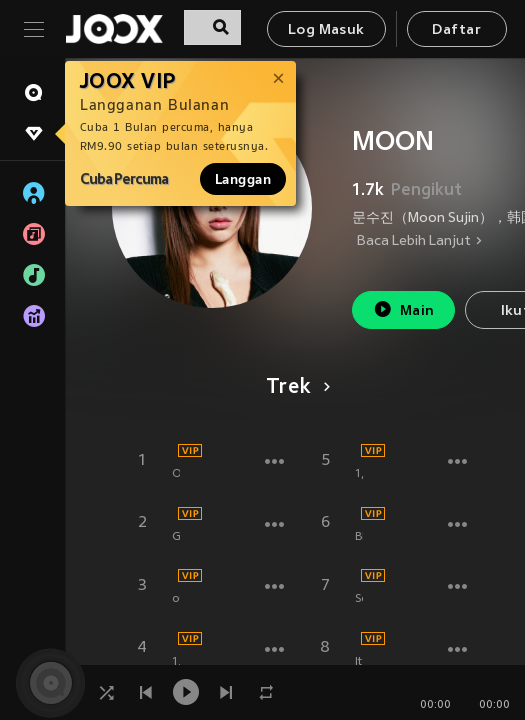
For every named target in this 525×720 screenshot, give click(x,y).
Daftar (456, 30)
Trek (294, 388)
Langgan (243, 179)
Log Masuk (326, 30)
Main (403, 309)
